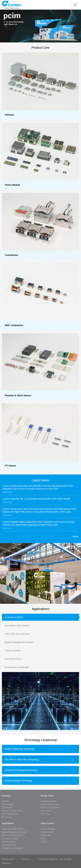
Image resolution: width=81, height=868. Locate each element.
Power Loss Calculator (50, 808)
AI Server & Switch (14, 617)
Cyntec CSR (46, 835)
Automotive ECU (13, 659)
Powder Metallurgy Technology (20, 749)
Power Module (8, 804)
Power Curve (46, 811)
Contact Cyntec (47, 832)
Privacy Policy (8, 859)
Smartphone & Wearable (17, 667)
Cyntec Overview (48, 829)
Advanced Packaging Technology (21, 770)
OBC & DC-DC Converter (17, 634)
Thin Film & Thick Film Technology (22, 760)
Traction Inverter (13, 651)
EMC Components (10, 814)
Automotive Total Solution (17, 626)
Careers (44, 842)
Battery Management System (19, 642)
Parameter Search (48, 801)
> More (75, 536)
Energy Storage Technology (18, 781)
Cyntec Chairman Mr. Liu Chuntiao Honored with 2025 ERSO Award (36, 499)
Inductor (5, 801)
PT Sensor (6, 817)
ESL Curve (45, 814)
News (43, 839)
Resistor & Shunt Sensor (12, 811)
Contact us (26, 859)
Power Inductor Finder (50, 804)
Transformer (7, 808)
